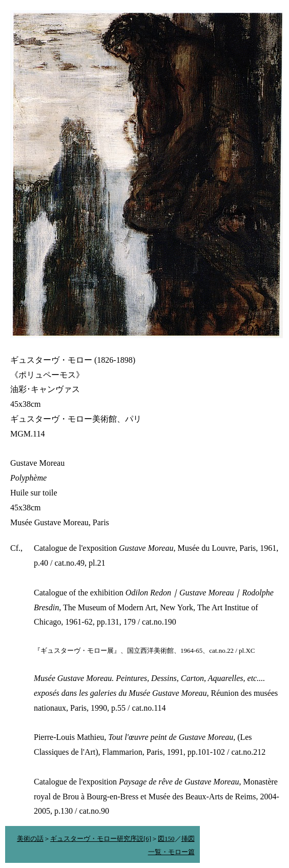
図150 (166, 839)
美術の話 (30, 839)
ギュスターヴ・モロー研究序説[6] (101, 839)
